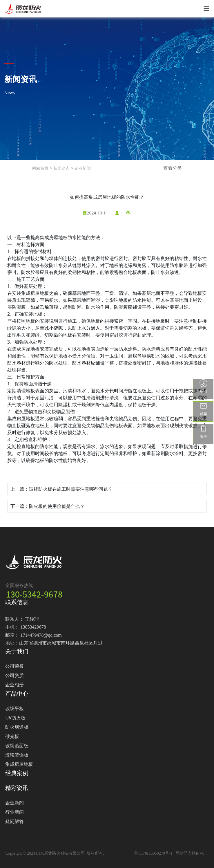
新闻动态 (61, 168)
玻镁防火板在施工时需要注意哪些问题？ (71, 489)
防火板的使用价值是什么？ (57, 506)
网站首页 (40, 168)
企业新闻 (82, 168)
